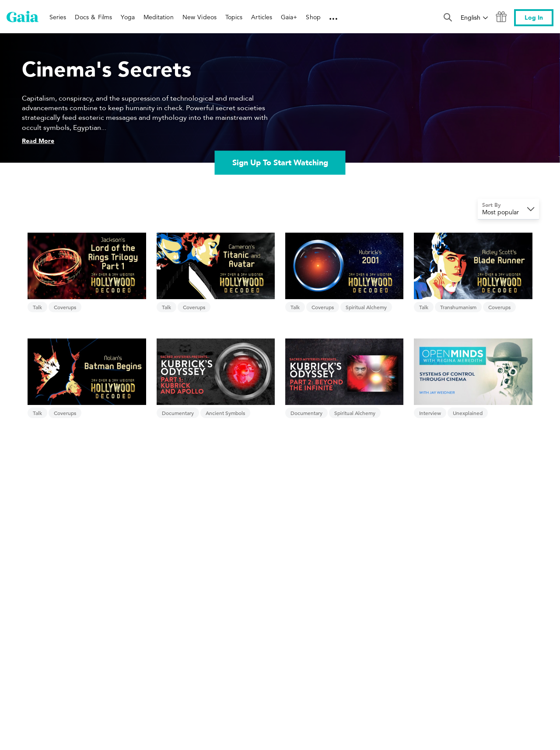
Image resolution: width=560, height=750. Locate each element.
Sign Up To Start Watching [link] (280, 163)
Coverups (65, 307)
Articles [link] (262, 17)
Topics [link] (234, 17)
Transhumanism (458, 307)
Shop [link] (313, 17)
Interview (430, 413)
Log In (534, 18)
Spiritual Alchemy (366, 307)
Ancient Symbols (225, 413)
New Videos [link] (199, 17)
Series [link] (58, 17)
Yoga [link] (128, 17)
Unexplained (468, 413)
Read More (38, 141)
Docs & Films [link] (93, 17)
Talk (37, 307)
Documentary (178, 413)
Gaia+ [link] (289, 17)
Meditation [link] (159, 17)
